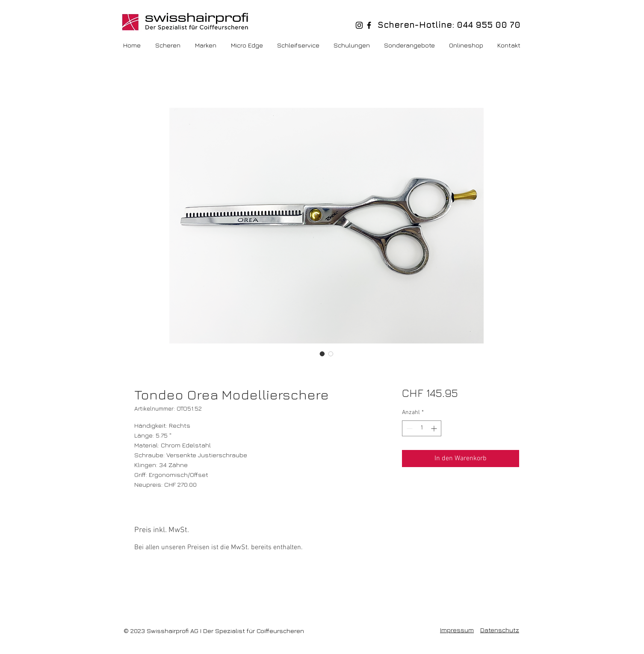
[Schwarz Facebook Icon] (369, 25)
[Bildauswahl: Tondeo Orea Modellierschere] (322, 354)
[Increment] (435, 428)
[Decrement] (409, 428)
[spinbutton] (422, 428)
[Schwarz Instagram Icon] (359, 25)
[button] (467, 45)
